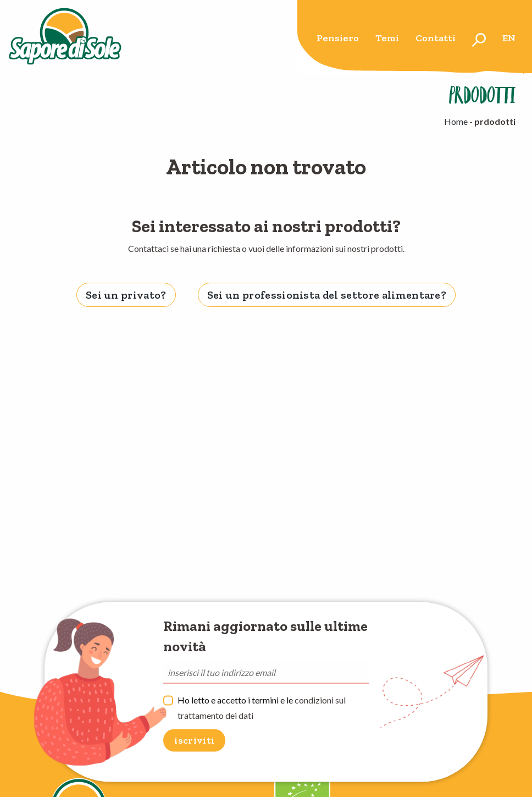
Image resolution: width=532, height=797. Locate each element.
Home (456, 121)
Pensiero (338, 38)
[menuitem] (338, 40)
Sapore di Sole (65, 37)
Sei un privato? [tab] (126, 295)
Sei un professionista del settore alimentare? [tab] (327, 295)
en (509, 38)
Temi (387, 38)
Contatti (436, 38)
